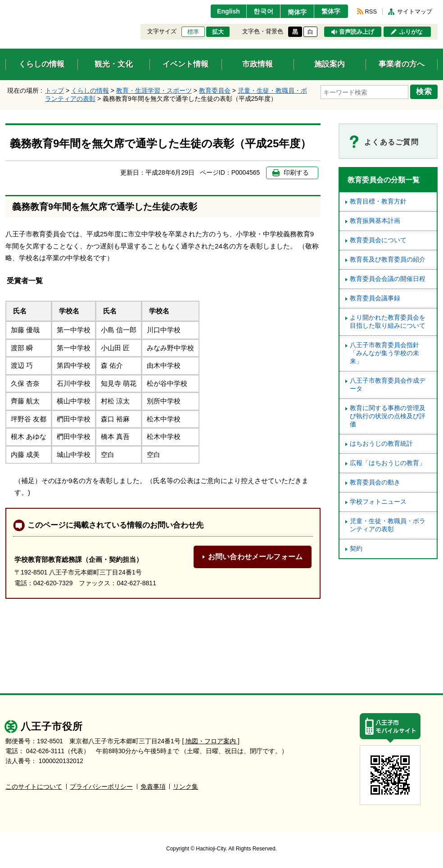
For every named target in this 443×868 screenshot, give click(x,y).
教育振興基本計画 (375, 221)
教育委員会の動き (375, 482)
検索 (425, 91)
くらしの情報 (90, 90)
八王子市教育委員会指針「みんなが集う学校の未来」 (384, 353)
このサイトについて (34, 787)
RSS (371, 11)
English (223, 11)
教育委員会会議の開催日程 (388, 279)
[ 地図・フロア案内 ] (211, 741)
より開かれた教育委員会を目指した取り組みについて (388, 322)
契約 (356, 549)
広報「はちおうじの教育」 (388, 463)
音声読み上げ (357, 32)
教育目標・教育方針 (378, 201)
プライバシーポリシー (101, 787)
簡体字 (295, 12)
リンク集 (185, 787)
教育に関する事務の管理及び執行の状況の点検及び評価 (388, 416)
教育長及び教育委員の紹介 (388, 260)
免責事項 (153, 787)
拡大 (218, 32)
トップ (54, 90)
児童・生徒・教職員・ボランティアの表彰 (388, 525)
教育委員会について (378, 240)
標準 (193, 32)
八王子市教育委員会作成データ (388, 385)
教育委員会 (215, 90)
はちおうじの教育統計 (381, 444)
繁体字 (330, 11)
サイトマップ (415, 11)
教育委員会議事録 (375, 298)
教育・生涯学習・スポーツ (154, 90)
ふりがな (411, 32)
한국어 (259, 11)
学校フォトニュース (378, 502)
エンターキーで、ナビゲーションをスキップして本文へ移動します (6, 6)
